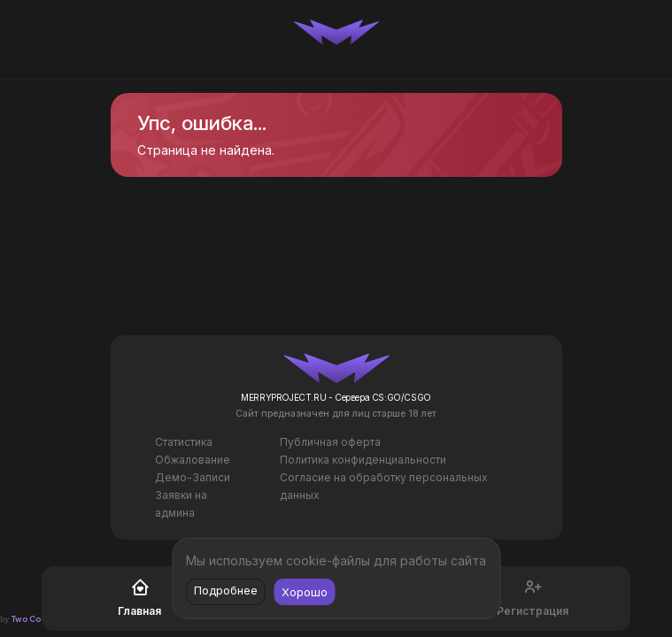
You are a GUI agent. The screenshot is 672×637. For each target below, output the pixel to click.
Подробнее (226, 590)
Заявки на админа (181, 504)
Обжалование (193, 460)
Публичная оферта (330, 442)
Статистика (184, 442)
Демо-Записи (193, 477)
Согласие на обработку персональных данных (384, 486)
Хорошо (305, 592)
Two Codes (34, 619)
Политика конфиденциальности (363, 460)
